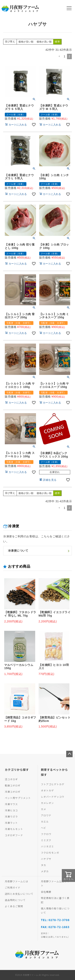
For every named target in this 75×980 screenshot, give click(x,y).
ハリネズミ (47, 846)
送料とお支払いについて (19, 894)
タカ (44, 865)
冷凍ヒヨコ (11, 810)
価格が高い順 (44, 42)
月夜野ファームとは (16, 881)
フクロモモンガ (50, 853)
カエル (45, 821)
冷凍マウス (11, 804)
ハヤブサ (46, 859)
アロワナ (46, 815)
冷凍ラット (11, 823)
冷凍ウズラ (11, 816)
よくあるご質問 (14, 906)
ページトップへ (69, 754)
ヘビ (44, 828)
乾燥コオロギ (13, 785)
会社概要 (46, 892)
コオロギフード (14, 835)
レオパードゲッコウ (53, 797)
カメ (44, 809)
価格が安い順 (26, 42)
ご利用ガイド (13, 887)
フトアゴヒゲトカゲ (53, 784)
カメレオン (47, 803)
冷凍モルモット (14, 829)
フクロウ (46, 834)
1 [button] (64, 56)
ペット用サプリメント (18, 798)
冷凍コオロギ (13, 792)
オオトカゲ (47, 790)
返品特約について (15, 900)
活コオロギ (11, 779)
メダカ (45, 871)
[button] (59, 56)
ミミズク (46, 840)
